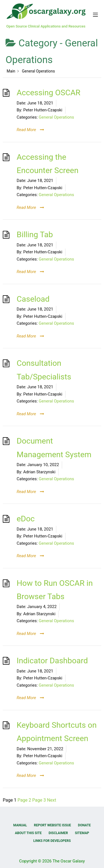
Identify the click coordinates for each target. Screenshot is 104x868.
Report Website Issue (52, 825)
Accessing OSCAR (49, 93)
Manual (20, 825)
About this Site (28, 833)
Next (51, 800)
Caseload (33, 299)
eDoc (26, 519)
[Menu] (95, 15)
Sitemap (82, 833)
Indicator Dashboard (52, 661)
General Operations (57, 117)
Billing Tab (35, 235)
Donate (84, 825)
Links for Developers (52, 841)
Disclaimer (58, 833)
